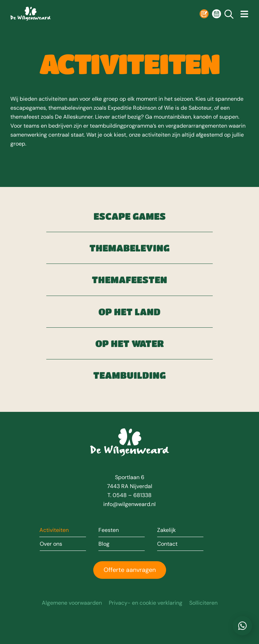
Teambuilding (129, 375)
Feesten (109, 530)
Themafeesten (129, 280)
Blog (104, 544)
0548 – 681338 (132, 495)
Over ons (51, 544)
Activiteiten (54, 530)
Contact (167, 544)
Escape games (130, 216)
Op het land (129, 312)
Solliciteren (203, 603)
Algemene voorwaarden (72, 603)
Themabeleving (129, 248)
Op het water (129, 343)
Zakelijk (166, 530)
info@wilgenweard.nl (129, 504)
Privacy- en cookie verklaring (146, 603)
